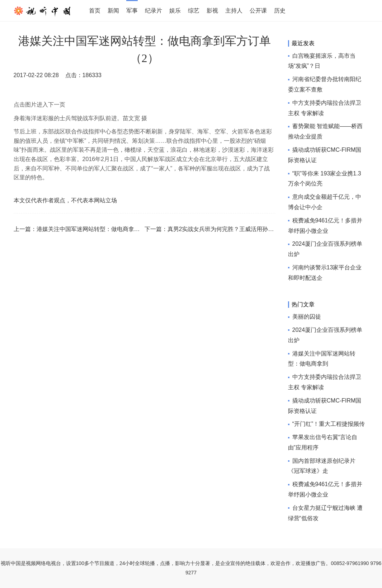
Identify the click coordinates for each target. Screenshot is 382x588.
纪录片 (154, 11)
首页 (95, 11)
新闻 (113, 11)
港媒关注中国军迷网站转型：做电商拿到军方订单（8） (107, 229)
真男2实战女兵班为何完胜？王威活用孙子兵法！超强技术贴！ (247, 229)
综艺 (194, 11)
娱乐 (175, 11)
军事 (132, 11)
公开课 (258, 11)
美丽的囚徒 (307, 317)
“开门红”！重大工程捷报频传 (329, 424)
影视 (212, 11)
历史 (280, 11)
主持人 (234, 11)
